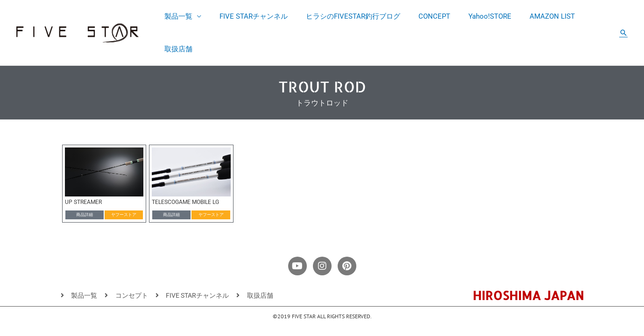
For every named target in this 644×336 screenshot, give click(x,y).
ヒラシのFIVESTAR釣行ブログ (352, 17)
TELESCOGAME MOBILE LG (185, 170)
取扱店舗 (589, 17)
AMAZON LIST (538, 17)
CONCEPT (429, 17)
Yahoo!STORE (480, 17)
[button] (623, 17)
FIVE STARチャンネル (256, 17)
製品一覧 (185, 17)
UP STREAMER (83, 170)
